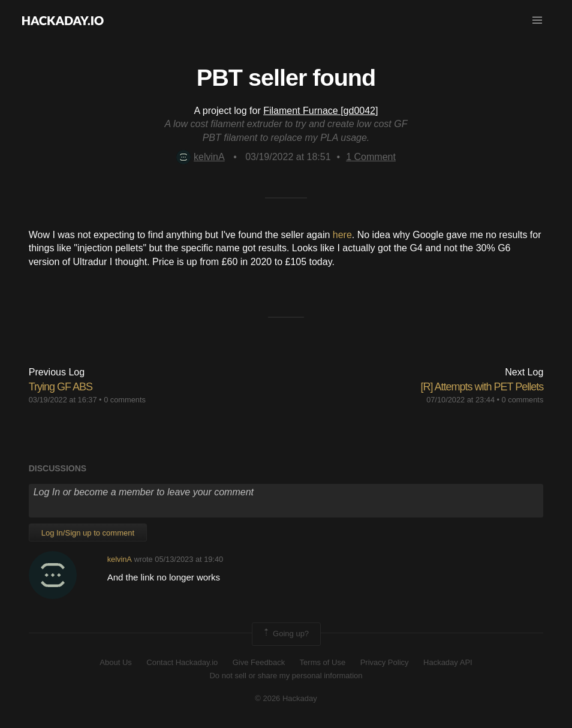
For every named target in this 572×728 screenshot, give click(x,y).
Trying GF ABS (61, 387)
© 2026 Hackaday (286, 698)
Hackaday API (448, 662)
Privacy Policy (385, 662)
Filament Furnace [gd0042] (320, 111)
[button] (537, 20)
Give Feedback (259, 662)
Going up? (285, 634)
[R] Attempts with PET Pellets (482, 387)
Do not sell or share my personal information (286, 676)
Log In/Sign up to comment (88, 533)
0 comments (125, 400)
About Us (115, 662)
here (342, 235)
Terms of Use (323, 662)
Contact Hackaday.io (182, 662)
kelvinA (201, 157)
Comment (371, 157)
